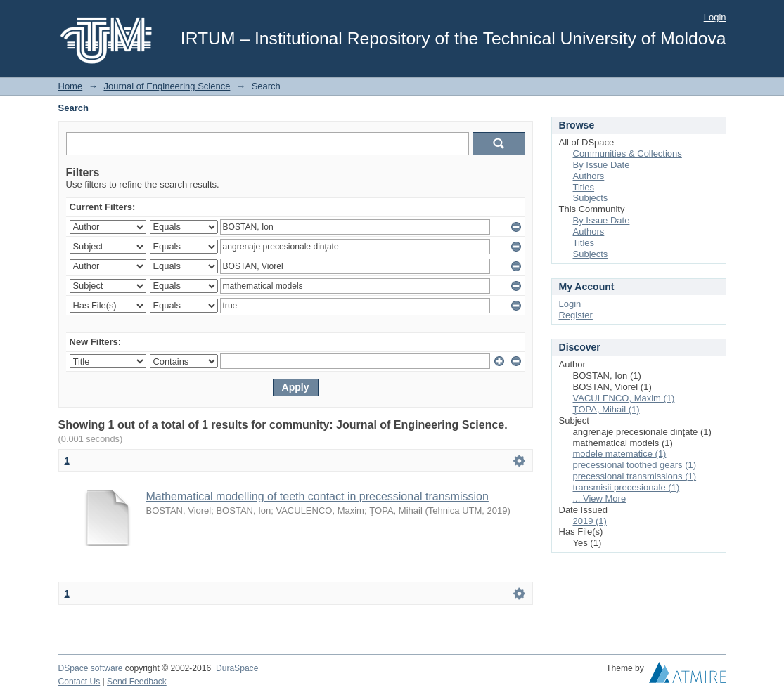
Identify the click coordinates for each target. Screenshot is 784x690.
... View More (600, 499)
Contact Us (79, 682)
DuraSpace (237, 668)
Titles (584, 187)
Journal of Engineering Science (167, 86)
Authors (589, 176)
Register (576, 315)
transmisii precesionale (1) (626, 487)
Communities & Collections (628, 154)
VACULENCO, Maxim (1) (624, 398)
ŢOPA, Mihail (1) (606, 409)
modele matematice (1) (620, 454)
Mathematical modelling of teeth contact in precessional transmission (317, 496)
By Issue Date (602, 165)
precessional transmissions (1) (635, 476)
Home (71, 86)
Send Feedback (137, 682)
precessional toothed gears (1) (635, 465)
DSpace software (91, 668)
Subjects (591, 198)
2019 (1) (590, 521)
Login (715, 17)
